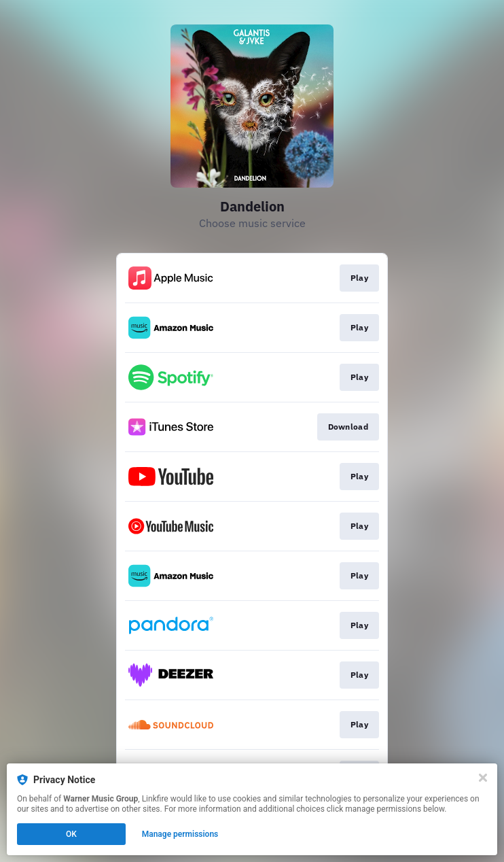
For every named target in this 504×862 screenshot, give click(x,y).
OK (71, 834)
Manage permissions (180, 834)
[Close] (483, 778)
